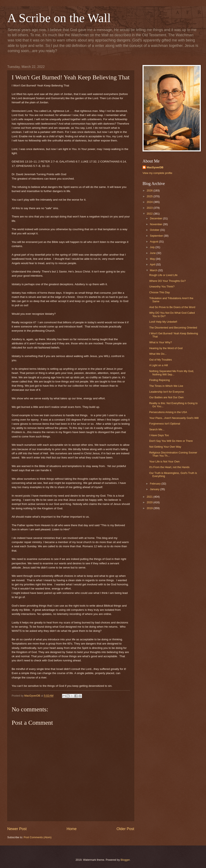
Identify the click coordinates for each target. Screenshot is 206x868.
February (156, 484)
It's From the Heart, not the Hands (169, 467)
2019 (150, 508)
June (153, 253)
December (156, 218)
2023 (150, 208)
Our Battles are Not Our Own (166, 397)
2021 (150, 497)
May (153, 259)
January (155, 489)
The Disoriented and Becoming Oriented (173, 328)
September (157, 236)
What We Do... (158, 354)
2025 (150, 196)
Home (72, 829)
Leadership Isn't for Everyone (167, 392)
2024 (150, 202)
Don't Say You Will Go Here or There (171, 441)
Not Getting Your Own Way (165, 447)
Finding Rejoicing (159, 380)
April (153, 264)
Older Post (125, 829)
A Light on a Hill (158, 365)
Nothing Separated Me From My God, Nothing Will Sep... (172, 373)
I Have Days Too (159, 435)
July (153, 247)
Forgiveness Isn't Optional (165, 424)
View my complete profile (157, 173)
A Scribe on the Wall (59, 18)
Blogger (125, 860)
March (154, 270)
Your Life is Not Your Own (164, 461)
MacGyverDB (155, 167)
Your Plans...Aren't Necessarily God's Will (174, 418)
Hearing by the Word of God (166, 348)
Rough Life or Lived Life (163, 275)
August (154, 242)
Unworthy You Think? (162, 287)
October (155, 230)
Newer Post (17, 829)
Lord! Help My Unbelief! (163, 322)
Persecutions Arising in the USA (168, 412)
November (156, 224)
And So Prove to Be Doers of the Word (172, 307)
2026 (150, 190)
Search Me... (157, 429)
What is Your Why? (161, 342)
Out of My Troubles (161, 360)
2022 (150, 214)
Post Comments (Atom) (38, 837)
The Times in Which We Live (166, 386)
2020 (150, 502)
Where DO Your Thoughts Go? (167, 281)
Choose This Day (159, 292)
